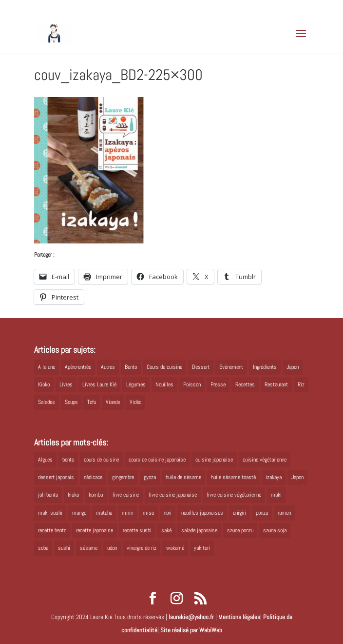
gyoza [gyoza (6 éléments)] (150, 477)
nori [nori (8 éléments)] (168, 513)
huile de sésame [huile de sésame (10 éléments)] (183, 477)
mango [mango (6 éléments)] (79, 513)
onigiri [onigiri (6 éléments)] (239, 513)
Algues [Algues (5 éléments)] (45, 460)
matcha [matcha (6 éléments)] (104, 513)
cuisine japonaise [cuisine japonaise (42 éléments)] (214, 460)
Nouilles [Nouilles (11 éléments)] (164, 384)
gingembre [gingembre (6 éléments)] (123, 477)
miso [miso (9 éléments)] (148, 513)
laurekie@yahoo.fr (191, 617)
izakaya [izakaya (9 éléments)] (274, 477)
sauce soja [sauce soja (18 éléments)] (275, 530)
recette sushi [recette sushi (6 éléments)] (137, 530)
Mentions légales (239, 617)
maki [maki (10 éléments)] (276, 495)
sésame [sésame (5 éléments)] (89, 548)
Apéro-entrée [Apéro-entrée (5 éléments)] (78, 367)
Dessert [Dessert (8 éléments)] (201, 367)
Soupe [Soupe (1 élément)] (71, 402)
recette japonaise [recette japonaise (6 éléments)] (95, 530)
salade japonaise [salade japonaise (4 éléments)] (199, 530)
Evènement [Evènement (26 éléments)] (231, 367)
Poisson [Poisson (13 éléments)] (192, 384)
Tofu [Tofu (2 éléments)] (92, 402)
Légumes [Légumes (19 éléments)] (136, 384)
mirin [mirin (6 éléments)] (127, 513)
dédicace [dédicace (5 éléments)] (93, 477)
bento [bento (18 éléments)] (68, 460)
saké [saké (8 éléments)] (166, 530)
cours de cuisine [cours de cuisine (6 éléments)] (101, 460)
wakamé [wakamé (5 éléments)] (175, 548)
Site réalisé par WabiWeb (191, 630)
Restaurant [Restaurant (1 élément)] (276, 384)
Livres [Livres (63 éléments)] (66, 384)
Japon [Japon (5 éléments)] (293, 367)
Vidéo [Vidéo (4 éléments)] (135, 402)
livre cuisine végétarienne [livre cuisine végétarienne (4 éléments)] (234, 495)
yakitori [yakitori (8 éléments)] (202, 548)
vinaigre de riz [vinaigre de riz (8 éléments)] (142, 548)
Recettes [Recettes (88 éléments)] (245, 384)
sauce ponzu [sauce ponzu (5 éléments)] (240, 530)
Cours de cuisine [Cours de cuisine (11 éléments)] (164, 367)
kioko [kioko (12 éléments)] (73, 495)
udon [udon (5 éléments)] (112, 548)
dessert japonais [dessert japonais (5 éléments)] (56, 477)
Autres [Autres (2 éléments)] (108, 367)
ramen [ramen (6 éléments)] (284, 513)
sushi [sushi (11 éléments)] (64, 548)
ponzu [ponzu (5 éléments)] (262, 513)
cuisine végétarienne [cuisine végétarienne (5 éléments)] (265, 460)
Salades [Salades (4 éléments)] (47, 402)
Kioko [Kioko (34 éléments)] (44, 384)
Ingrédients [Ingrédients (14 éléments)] (265, 367)
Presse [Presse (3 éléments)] (218, 384)
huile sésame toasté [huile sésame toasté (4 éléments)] (233, 477)
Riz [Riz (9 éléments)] (301, 384)
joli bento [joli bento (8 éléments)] (48, 495)
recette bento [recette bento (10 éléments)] (52, 530)
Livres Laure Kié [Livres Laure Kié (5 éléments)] (99, 384)
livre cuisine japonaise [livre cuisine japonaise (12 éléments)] (173, 495)
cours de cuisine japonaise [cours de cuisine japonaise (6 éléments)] (157, 460)
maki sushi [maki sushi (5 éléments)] (50, 513)
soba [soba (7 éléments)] (43, 548)
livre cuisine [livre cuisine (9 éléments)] (126, 495)
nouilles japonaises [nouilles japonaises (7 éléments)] (202, 513)
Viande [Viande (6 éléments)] (113, 402)
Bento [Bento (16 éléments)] (131, 367)
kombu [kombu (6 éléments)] (96, 495)
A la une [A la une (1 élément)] (47, 367)
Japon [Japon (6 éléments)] (297, 477)
